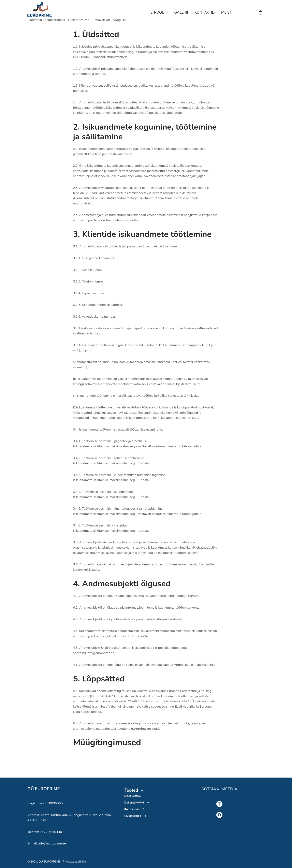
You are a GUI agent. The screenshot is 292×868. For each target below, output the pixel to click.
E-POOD (158, 12)
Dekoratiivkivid (134, 803)
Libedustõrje (133, 796)
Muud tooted (133, 816)
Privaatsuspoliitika (74, 862)
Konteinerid (132, 809)
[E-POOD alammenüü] (167, 12)
